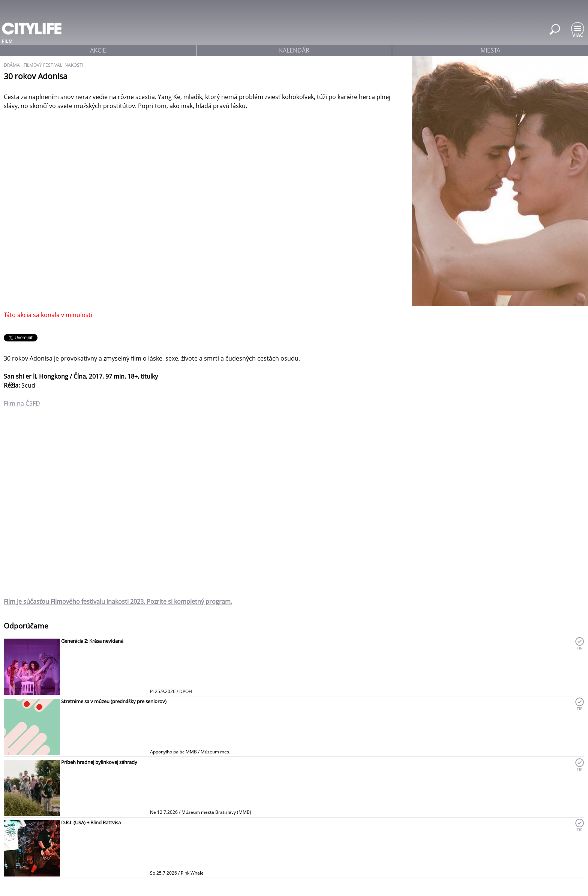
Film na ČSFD (22, 403)
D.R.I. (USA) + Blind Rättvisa (91, 822)
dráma (12, 65)
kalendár (294, 50)
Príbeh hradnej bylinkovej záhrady (99, 762)
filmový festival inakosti (53, 65)
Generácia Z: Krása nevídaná (92, 641)
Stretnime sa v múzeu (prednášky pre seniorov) (114, 701)
